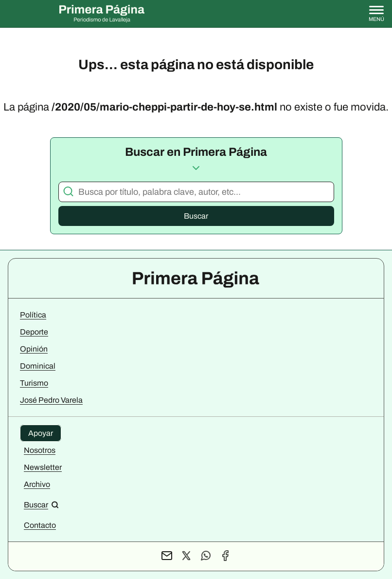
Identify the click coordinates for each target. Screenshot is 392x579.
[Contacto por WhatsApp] (206, 556)
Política (33, 315)
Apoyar (41, 433)
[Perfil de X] (186, 556)
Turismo (34, 383)
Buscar (196, 216)
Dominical (38, 366)
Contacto (40, 525)
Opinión (34, 349)
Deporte (34, 332)
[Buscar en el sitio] (41, 505)
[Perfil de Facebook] (225, 556)
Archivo (37, 484)
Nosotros (40, 450)
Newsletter (43, 467)
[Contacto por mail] (167, 556)
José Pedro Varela (51, 400)
